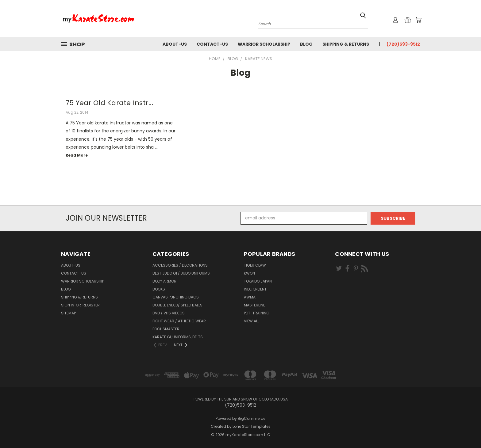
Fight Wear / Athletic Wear (179, 321)
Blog (306, 44)
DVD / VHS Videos (169, 313)
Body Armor (164, 281)
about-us (175, 44)
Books (159, 289)
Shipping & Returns (346, 44)
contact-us (212, 44)
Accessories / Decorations (180, 265)
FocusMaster (166, 329)
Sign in (68, 305)
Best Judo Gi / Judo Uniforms (181, 273)
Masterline (254, 305)
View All (252, 321)
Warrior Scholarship (264, 44)
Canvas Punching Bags (176, 297)
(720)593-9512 (403, 44)
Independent (255, 289)
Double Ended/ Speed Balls (177, 305)
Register (91, 305)
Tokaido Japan (258, 281)
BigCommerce (252, 418)
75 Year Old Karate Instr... (110, 103)
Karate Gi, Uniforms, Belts (178, 337)
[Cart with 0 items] (418, 20)
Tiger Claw (255, 265)
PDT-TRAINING (257, 313)
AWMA (250, 297)
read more (77, 155)
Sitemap (68, 313)
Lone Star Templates (252, 426)
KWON (249, 273)
